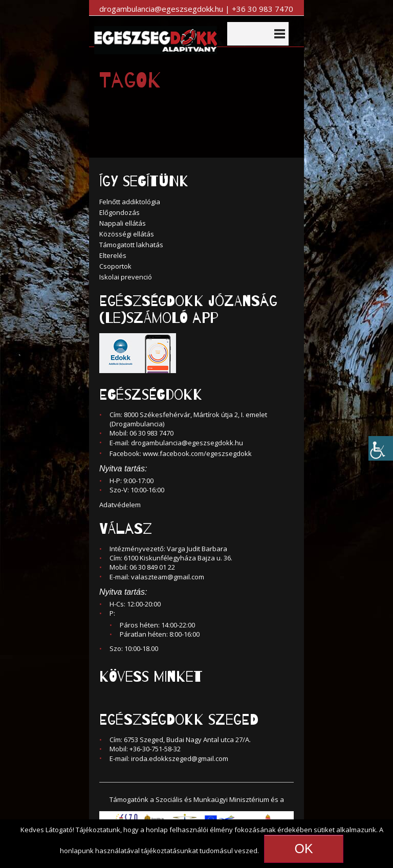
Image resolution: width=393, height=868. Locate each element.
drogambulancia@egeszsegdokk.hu (187, 443)
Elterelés (113, 255)
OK (303, 849)
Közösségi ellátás (127, 234)
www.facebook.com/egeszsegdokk (197, 453)
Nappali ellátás (123, 223)
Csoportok (115, 266)
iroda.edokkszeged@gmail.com (180, 758)
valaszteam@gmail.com (168, 577)
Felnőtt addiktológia (130, 202)
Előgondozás (119, 212)
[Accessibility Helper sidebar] (381, 446)
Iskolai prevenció (126, 277)
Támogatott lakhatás (131, 245)
